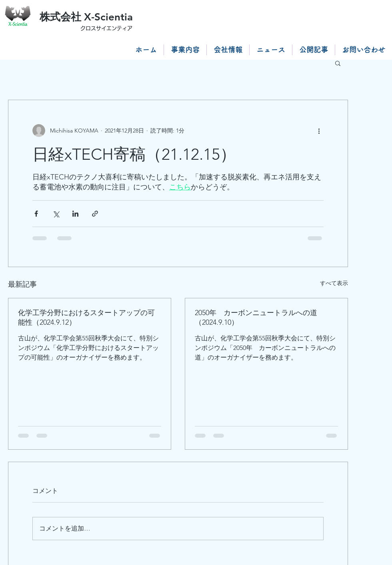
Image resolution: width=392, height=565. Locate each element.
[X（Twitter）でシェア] (56, 214)
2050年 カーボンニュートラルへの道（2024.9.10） (256, 318)
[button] (338, 63)
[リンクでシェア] (95, 214)
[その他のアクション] (319, 131)
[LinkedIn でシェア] (75, 214)
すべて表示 (334, 283)
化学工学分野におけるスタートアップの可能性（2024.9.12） (86, 318)
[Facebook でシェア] (36, 214)
